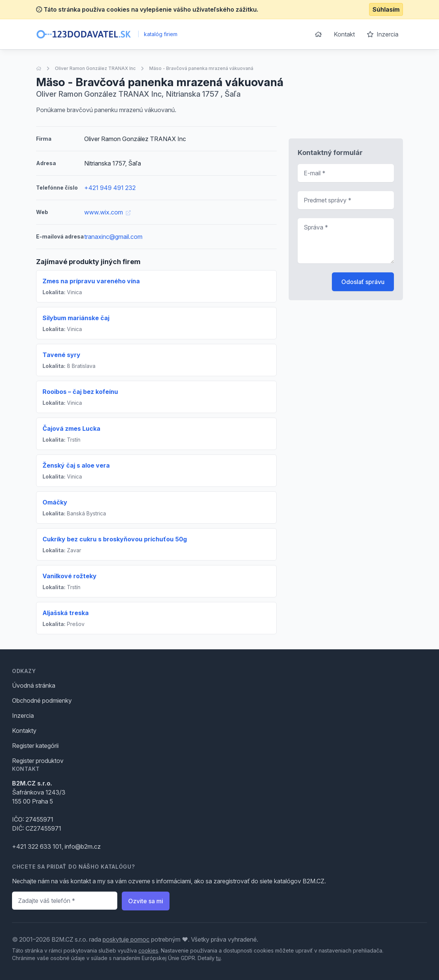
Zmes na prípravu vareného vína (91, 281)
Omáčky (55, 502)
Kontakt (344, 34)
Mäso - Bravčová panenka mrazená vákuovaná (201, 68)
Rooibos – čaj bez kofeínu (80, 392)
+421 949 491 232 (110, 188)
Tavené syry (61, 355)
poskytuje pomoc (126, 939)
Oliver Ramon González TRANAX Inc (95, 68)
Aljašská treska (66, 613)
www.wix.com (107, 212)
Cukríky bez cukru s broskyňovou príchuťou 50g (115, 539)
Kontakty (24, 731)
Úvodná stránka (34, 685)
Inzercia (383, 34)
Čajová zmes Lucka (71, 428)
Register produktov (38, 761)
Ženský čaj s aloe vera (76, 465)
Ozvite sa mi (146, 901)
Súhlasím (386, 9)
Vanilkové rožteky (70, 576)
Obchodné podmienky (42, 700)
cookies (148, 950)
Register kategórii (35, 746)
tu (218, 958)
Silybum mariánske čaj (76, 318)
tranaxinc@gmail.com (113, 237)
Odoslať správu (363, 282)
